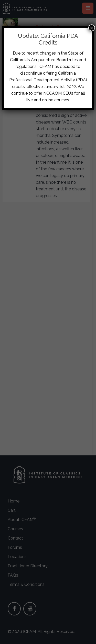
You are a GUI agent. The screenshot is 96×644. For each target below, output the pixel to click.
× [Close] (92, 28)
